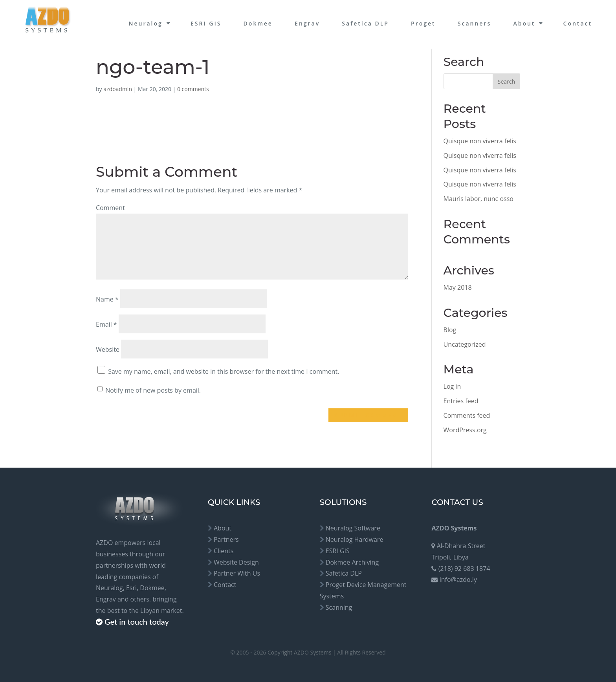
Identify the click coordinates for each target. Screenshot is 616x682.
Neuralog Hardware (355, 539)
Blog (450, 330)
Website (108, 349)
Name (107, 299)
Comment (110, 208)
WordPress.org (465, 430)
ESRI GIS (206, 23)
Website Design (236, 562)
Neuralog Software (353, 528)
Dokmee (258, 23)
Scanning (339, 607)
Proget (423, 23)
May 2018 (458, 287)
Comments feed (467, 415)
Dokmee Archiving (352, 562)
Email (106, 324)
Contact (578, 23)
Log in (452, 386)
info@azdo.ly (458, 580)
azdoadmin (118, 89)
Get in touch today (137, 622)
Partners (226, 539)
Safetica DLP (365, 23)
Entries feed (461, 401)
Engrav (307, 23)
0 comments (193, 89)
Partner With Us (237, 573)
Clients (224, 551)
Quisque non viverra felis (480, 141)
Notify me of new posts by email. (153, 390)
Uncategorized (465, 344)
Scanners (474, 23)
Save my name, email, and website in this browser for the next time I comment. (224, 371)
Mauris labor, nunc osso (478, 199)
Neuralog (145, 23)
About (524, 23)
